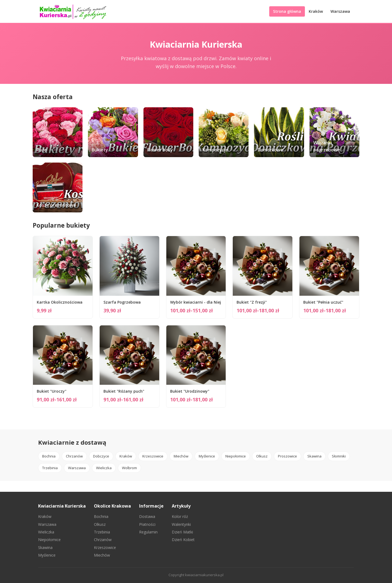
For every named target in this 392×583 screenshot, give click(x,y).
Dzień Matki (182, 532)
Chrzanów (74, 456)
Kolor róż (180, 516)
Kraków (316, 11)
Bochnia (49, 456)
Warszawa (340, 11)
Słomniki (339, 456)
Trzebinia (50, 468)
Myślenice (207, 456)
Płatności (147, 524)
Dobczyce (101, 456)
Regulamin (148, 532)
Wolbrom (129, 468)
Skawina (314, 456)
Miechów (181, 456)
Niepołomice (236, 456)
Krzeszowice (153, 456)
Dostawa (147, 516)
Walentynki (181, 524)
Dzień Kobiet (183, 540)
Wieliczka (104, 468)
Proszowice (287, 456)
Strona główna (287, 11)
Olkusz (262, 456)
